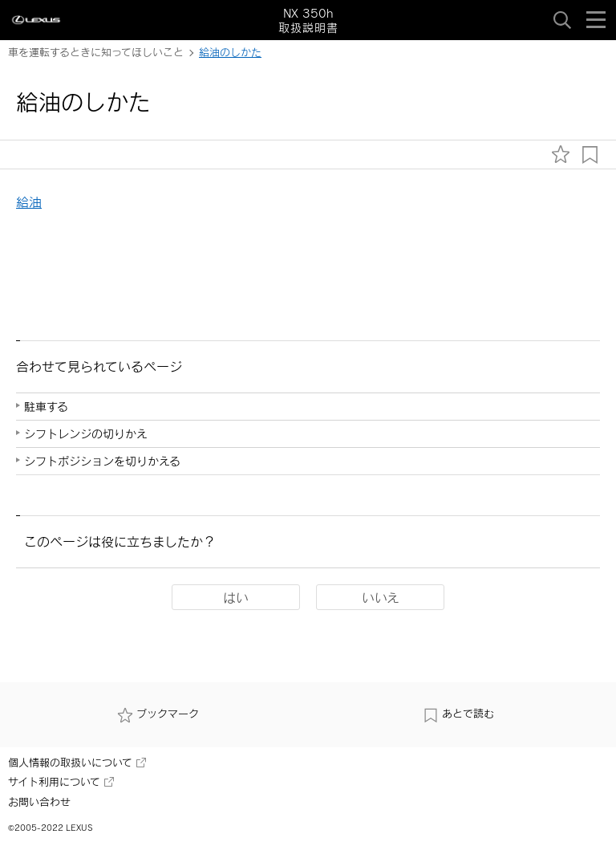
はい (236, 598)
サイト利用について (61, 782)
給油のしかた (230, 52)
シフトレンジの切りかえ (86, 434)
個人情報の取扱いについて (77, 763)
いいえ (381, 598)
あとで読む (458, 714)
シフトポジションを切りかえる (102, 461)
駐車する (46, 407)
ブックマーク (158, 714)
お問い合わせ (39, 802)
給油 (29, 202)
